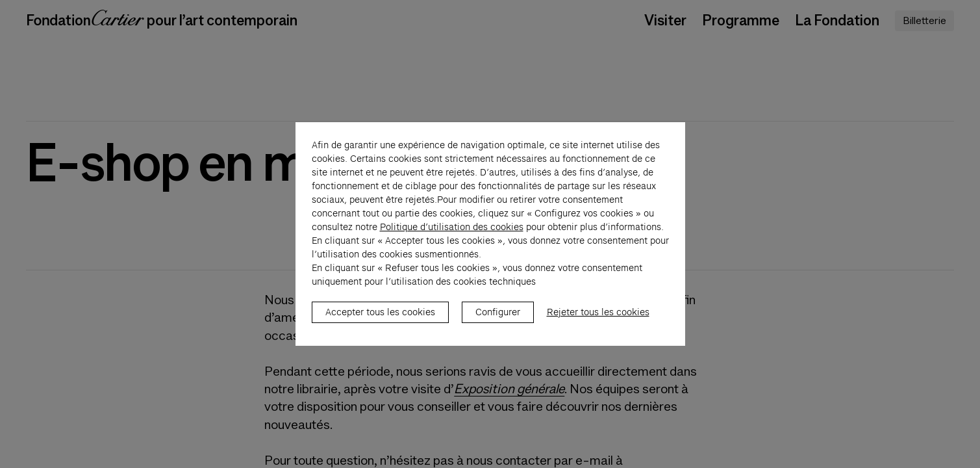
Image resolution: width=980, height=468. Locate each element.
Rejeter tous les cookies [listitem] (598, 319)
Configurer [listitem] (498, 319)
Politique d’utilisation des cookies (452, 234)
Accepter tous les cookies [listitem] (380, 319)
